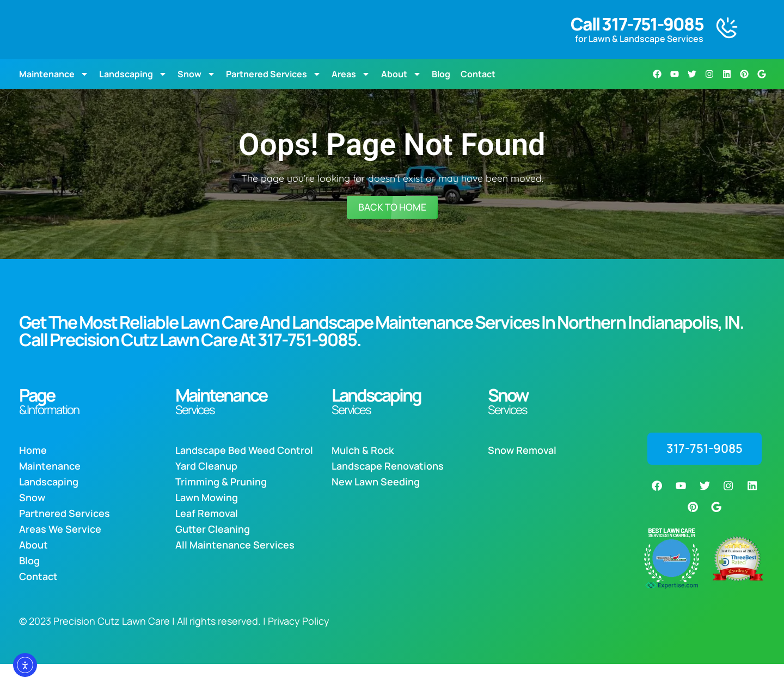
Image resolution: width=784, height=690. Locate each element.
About (401, 98)
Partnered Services (274, 98)
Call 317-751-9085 (637, 36)
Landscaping (133, 98)
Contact (478, 98)
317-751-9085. (309, 365)
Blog (441, 98)
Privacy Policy (299, 647)
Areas (351, 98)
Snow (197, 98)
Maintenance (54, 98)
